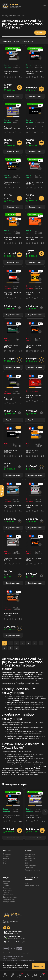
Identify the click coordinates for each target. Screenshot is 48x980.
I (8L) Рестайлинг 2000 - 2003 (14, 16)
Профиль (28, 976)
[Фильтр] (2, 491)
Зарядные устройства (33, 870)
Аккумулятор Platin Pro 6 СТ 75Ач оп (34, 183)
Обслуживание (8, 895)
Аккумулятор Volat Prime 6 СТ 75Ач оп (35, 238)
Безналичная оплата (10, 897)
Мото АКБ (29, 861)
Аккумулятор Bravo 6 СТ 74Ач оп (12, 183)
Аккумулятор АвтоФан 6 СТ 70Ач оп (12, 614)
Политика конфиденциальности (24, 953)
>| (17, 648)
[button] (45, 812)
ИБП (27, 863)
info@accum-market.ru (14, 931)
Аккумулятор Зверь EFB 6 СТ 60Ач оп (13, 238)
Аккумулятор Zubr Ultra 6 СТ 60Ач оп (35, 72)
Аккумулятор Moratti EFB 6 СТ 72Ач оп (13, 451)
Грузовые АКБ (30, 859)
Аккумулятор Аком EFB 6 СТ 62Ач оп (34, 451)
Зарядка (6, 893)
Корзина (43, 975)
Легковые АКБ (30, 856)
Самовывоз (7, 888)
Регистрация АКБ (9, 902)
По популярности (27, 41)
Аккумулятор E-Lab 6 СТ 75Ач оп (34, 397)
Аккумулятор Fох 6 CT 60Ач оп (34, 346)
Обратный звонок (12, 933)
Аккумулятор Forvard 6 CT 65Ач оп (35, 294)
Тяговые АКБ (30, 868)
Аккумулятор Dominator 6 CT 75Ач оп (35, 128)
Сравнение (35, 976)
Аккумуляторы (30, 854)
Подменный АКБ (9, 899)
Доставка (6, 886)
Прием (6, 883)
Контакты (6, 856)
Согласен (38, 966)
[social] (5, 928)
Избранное (20, 975)
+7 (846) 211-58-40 (13, 936)
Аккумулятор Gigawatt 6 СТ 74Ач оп (12, 346)
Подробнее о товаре (13, 315)
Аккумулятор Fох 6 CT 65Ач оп (34, 559)
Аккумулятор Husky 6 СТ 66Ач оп (12, 72)
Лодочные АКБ (31, 865)
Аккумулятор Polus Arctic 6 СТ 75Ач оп (12, 507)
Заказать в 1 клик (13, 96)
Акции (5, 861)
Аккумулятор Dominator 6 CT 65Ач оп (12, 399)
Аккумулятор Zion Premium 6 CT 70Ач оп (13, 559)
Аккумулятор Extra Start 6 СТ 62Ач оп (12, 294)
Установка (6, 881)
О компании (7, 854)
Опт (26, 883)
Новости (6, 859)
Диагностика (8, 890)
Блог (5, 863)
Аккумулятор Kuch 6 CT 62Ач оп (34, 507)
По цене (16, 41)
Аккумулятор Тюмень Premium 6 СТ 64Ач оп (12, 128)
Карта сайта (7, 953)
